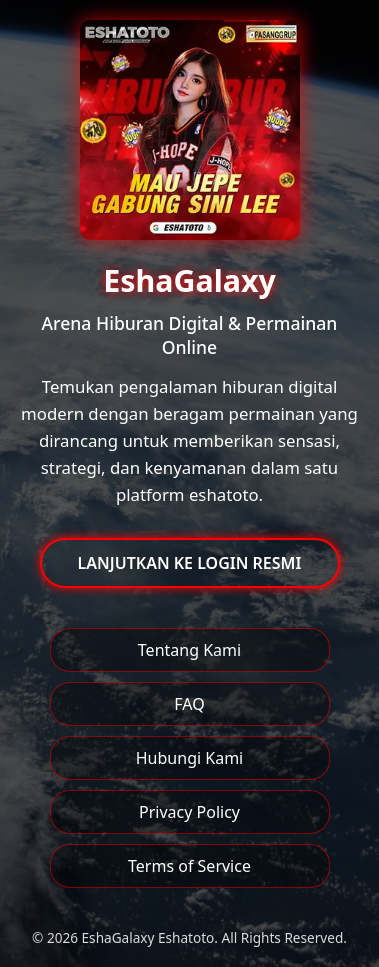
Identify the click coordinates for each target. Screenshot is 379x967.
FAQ (189, 704)
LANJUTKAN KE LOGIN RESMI (190, 563)
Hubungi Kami (189, 758)
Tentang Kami (189, 650)
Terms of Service (189, 866)
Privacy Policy (189, 812)
